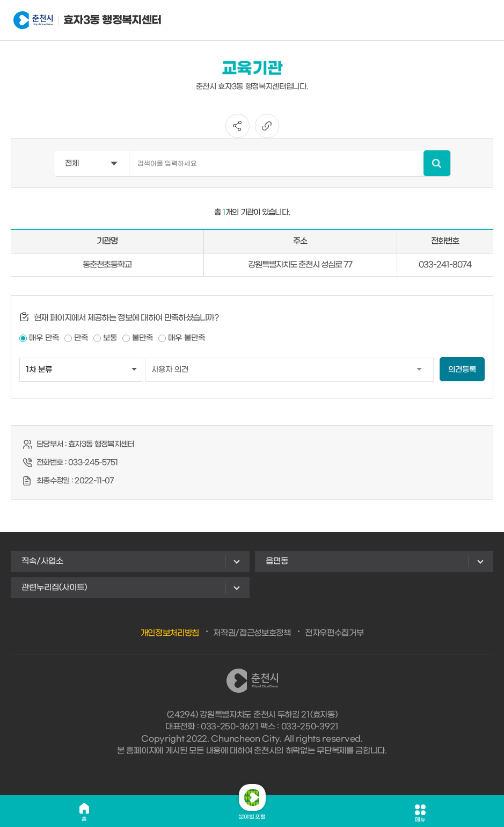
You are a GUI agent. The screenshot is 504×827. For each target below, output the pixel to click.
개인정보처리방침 (170, 633)
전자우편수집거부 (334, 633)
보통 (110, 338)
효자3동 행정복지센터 (66, 20)
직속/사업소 (42, 561)
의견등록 (462, 370)
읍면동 (277, 561)
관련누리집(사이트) (54, 587)
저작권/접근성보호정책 (252, 633)
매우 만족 (44, 338)
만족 (81, 338)
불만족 (143, 338)
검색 (437, 163)
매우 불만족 (187, 338)
